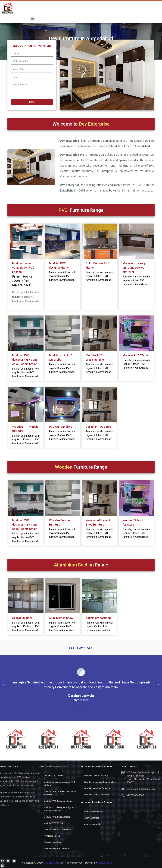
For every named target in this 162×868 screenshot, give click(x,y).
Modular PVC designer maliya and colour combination (25, 360)
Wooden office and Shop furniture (100, 782)
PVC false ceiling (52, 836)
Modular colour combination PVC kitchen (23, 268)
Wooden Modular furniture (97, 795)
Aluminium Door (22, 618)
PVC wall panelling (61, 427)
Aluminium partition (98, 618)
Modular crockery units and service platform (134, 268)
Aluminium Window (61, 618)
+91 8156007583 (135, 796)
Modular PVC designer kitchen (58, 801)
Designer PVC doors (99, 427)
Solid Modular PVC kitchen (56, 849)
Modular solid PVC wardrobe (57, 830)
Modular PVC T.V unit (136, 355)
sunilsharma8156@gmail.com (141, 789)
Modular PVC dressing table (57, 817)
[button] (32, 19)
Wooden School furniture (96, 776)
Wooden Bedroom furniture (97, 788)
